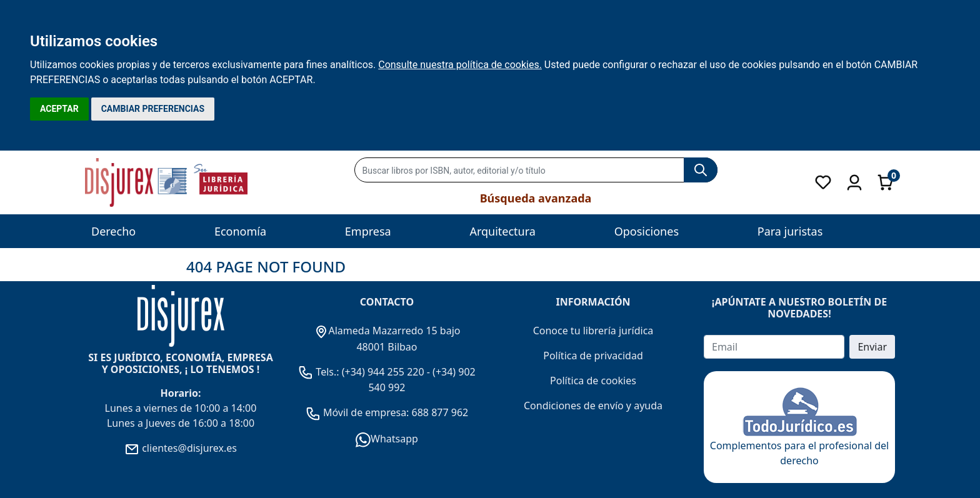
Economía (240, 231)
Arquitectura (502, 231)
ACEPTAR (59, 109)
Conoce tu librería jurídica (593, 331)
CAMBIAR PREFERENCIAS (153, 109)
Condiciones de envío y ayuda (593, 406)
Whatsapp (387, 439)
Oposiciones (647, 231)
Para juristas (790, 231)
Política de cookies (593, 381)
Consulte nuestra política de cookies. (460, 65)
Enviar (872, 347)
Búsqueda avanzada (536, 198)
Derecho (113, 231)
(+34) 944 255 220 (383, 372)
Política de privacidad (593, 356)
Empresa (368, 231)
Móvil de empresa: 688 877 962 (395, 412)
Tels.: (320, 372)
